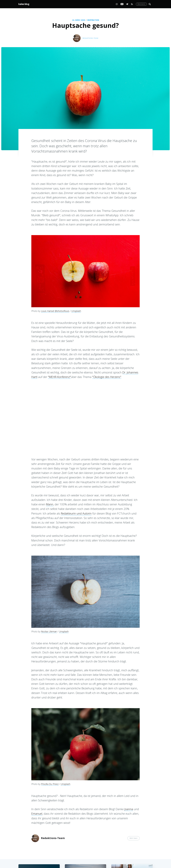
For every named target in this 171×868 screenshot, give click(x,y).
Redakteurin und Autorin (76, 513)
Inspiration (93, 20)
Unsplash (76, 311)
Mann (50, 504)
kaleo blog (24, 4)
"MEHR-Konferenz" (59, 377)
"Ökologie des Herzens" (107, 377)
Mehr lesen (134, 838)
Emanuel (37, 814)
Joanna (129, 809)
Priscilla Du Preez (50, 784)
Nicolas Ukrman (49, 631)
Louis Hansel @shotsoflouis (55, 311)
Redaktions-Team (90, 38)
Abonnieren (141, 4)
